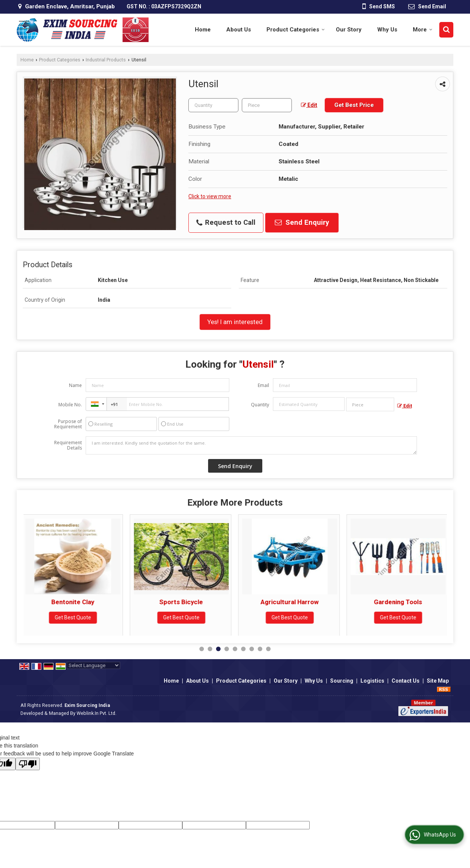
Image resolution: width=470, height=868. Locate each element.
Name (75, 385)
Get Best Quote (75, 617)
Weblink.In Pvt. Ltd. (96, 713)
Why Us (387, 30)
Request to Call (226, 222)
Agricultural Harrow (292, 602)
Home (203, 30)
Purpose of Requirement (68, 424)
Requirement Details (68, 445)
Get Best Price (354, 105)
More (423, 30)
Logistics (372, 681)
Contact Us (406, 681)
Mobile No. (70, 405)
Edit (309, 105)
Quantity (260, 405)
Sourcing (342, 681)
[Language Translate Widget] (93, 665)
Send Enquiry (302, 222)
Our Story (349, 30)
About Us (239, 30)
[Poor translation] (28, 764)
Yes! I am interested (235, 322)
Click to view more (210, 196)
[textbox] (267, 105)
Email (263, 385)
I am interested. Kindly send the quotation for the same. (251, 445)
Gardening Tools (400, 602)
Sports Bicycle (183, 602)
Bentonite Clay (75, 602)
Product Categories (296, 30)
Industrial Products (106, 60)
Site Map (438, 681)
